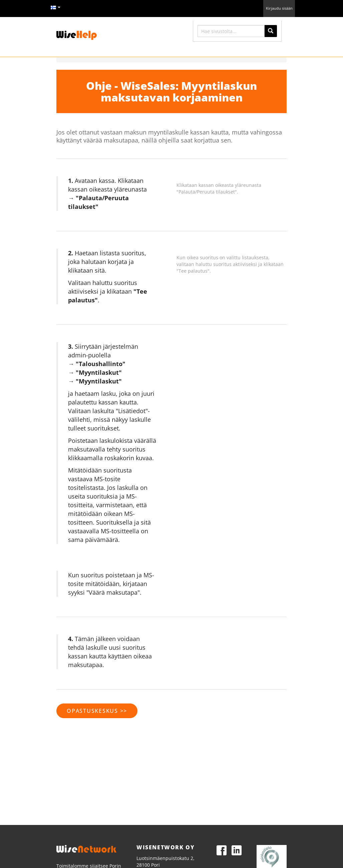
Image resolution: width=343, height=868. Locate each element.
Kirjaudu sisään (279, 8)
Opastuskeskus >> (97, 711)
